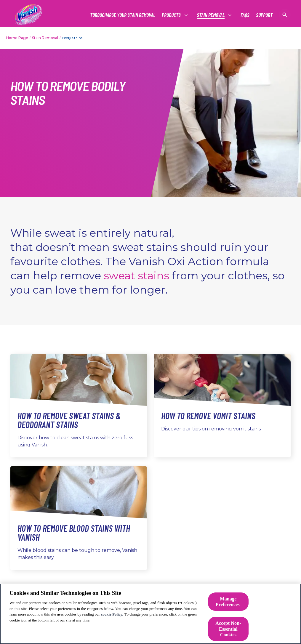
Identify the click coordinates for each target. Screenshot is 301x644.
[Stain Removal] (211, 15)
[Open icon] (285, 15)
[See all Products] (172, 15)
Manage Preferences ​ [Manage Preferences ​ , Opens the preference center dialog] (228, 602)
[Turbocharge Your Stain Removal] (123, 15)
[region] (150, 614)
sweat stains (136, 275)
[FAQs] (245, 15)
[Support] (264, 15)
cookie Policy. (112, 614)
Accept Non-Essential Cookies (228, 629)
